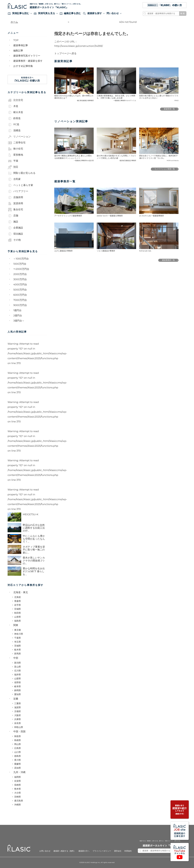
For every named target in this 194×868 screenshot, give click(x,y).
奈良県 (18, 723)
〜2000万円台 (21, 269)
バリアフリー (18, 191)
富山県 (18, 667)
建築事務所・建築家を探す (28, 61)
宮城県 (18, 609)
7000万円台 (20, 300)
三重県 (18, 703)
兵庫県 (18, 719)
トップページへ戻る (65, 54)
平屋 (13, 161)
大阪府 (18, 715)
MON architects (173, 161)
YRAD (176, 101)
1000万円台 (20, 264)
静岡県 (18, 690)
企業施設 (15, 228)
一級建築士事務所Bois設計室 (84, 161)
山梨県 (18, 679)
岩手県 (18, 605)
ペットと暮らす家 (20, 185)
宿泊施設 (15, 234)
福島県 (18, 621)
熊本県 (18, 789)
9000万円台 (20, 305)
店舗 (13, 216)
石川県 (18, 671)
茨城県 (18, 646)
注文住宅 (15, 100)
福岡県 (18, 777)
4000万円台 (20, 285)
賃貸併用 (15, 204)
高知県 (18, 768)
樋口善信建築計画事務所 (85, 101)
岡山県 (18, 744)
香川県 (18, 760)
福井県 (18, 675)
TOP (16, 40)
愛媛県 (18, 764)
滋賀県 (18, 707)
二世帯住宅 (17, 143)
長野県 (18, 682)
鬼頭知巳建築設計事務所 (128, 161)
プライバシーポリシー (102, 851)
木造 (13, 106)
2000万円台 (20, 274)
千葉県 (18, 638)
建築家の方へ (84, 851)
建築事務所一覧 (168, 260)
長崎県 (18, 785)
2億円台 (18, 316)
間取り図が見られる (22, 173)
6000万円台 (20, 295)
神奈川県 (19, 634)
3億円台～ (19, 321)
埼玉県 (18, 642)
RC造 (13, 125)
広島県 (18, 748)
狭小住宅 (15, 149)
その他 (14, 240)
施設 (13, 222)
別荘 (13, 167)
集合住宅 (15, 210)
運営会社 (118, 851)
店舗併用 (15, 198)
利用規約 (128, 851)
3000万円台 (20, 279)
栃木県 (18, 650)
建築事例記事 (21, 46)
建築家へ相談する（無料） (64, 851)
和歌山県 (19, 727)
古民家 (14, 179)
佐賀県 (18, 781)
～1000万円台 (21, 259)
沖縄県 (18, 805)
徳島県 (18, 756)
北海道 (18, 597)
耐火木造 (15, 112)
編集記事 (18, 51)
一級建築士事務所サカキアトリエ (125, 101)
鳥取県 (18, 736)
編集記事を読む (70, 13)
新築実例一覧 (169, 109)
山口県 (18, 752)
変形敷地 (15, 155)
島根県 (18, 740)
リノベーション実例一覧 (165, 169)
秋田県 (18, 613)
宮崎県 (18, 797)
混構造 (14, 131)
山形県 (18, 617)
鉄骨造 (14, 119)
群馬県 (18, 654)
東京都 (18, 630)
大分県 (18, 793)
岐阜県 (18, 686)
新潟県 (18, 663)
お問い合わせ (45, 851)
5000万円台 (20, 290)
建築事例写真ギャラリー (27, 56)
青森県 (18, 601)
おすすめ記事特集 (23, 66)
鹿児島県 (19, 801)
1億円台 (17, 310)
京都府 (18, 711)
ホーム (14, 22)
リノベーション (19, 137)
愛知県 (18, 694)
